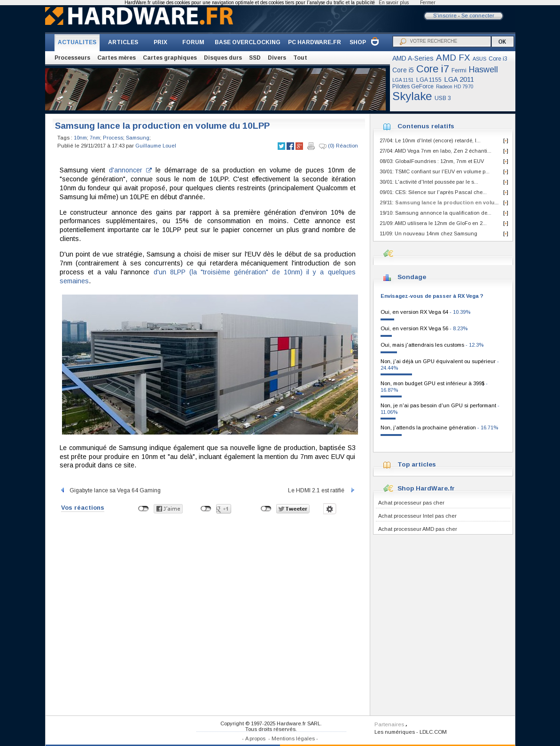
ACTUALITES (77, 42)
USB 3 (443, 98)
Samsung (138, 138)
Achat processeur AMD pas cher (418, 529)
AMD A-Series (413, 58)
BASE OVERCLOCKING (248, 42)
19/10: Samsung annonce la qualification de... (436, 213)
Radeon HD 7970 (455, 87)
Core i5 (403, 70)
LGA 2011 (459, 79)
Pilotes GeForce (413, 86)
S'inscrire (445, 16)
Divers (277, 58)
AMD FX (453, 58)
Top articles (417, 464)
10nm (80, 138)
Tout (300, 58)
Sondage (412, 277)
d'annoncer (130, 170)
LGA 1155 (429, 80)
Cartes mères (117, 58)
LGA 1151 (403, 80)
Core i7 (433, 69)
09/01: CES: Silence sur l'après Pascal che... (433, 192)
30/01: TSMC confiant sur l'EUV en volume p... (435, 171)
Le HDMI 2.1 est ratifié (322, 490)
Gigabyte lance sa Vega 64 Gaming (110, 490)
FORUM (193, 42)
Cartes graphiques (170, 58)
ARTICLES (123, 42)
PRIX (160, 42)
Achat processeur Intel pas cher (417, 516)
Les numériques (395, 732)
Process (113, 138)
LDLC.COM (433, 732)
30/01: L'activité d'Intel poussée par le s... (429, 182)
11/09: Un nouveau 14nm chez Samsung (428, 233)
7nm (95, 138)
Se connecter (478, 16)
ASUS (479, 59)
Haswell (483, 70)
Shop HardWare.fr (426, 488)
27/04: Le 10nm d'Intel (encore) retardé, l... (430, 140)
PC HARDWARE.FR (315, 42)
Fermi (459, 70)
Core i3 (498, 59)
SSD (255, 58)
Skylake (412, 96)
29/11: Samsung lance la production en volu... (439, 202)
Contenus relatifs (426, 126)
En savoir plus (394, 3)
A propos (255, 738)
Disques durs (223, 58)
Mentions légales (293, 738)
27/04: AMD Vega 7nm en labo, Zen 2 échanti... (436, 151)
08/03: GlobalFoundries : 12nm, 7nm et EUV (432, 161)
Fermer (428, 3)
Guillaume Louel (156, 146)
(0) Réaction (338, 146)
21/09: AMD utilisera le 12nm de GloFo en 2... (433, 223)
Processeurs (72, 58)
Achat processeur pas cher (411, 503)
